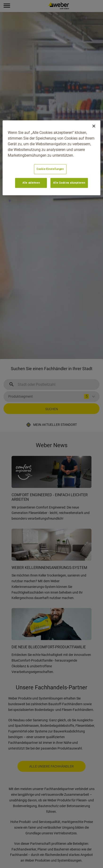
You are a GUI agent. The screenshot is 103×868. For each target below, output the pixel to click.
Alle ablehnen (31, 183)
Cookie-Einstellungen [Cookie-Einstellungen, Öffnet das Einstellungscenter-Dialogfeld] (50, 169)
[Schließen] (94, 126)
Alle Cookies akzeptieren (69, 183)
